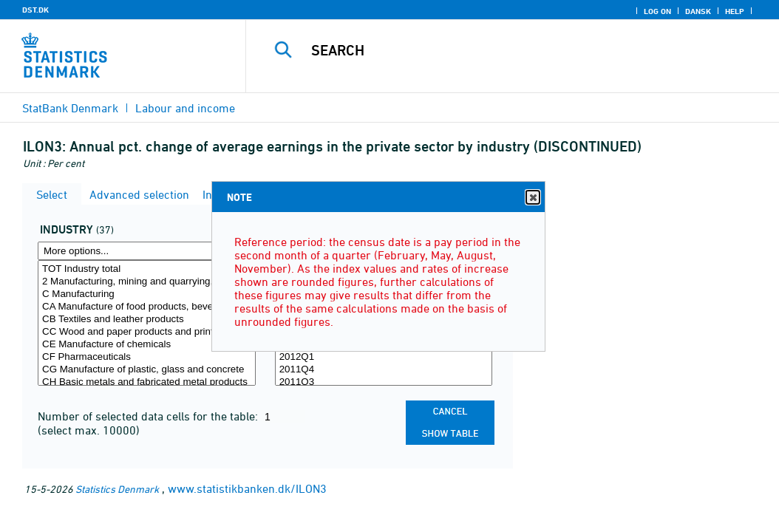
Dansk (698, 11)
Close (532, 198)
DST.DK (35, 10)
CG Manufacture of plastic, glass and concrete (147, 370)
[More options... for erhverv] (147, 251)
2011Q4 (384, 370)
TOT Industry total (147, 269)
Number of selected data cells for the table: (149, 416)
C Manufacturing (147, 294)
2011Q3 (384, 382)
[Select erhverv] (147, 323)
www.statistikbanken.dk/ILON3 (247, 488)
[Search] (516, 50)
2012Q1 (384, 357)
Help (735, 11)
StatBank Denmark (70, 108)
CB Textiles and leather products (147, 320)
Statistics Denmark (117, 489)
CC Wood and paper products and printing (147, 332)
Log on (657, 11)
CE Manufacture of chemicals (147, 345)
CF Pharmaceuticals (147, 357)
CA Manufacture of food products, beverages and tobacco (147, 307)
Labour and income (185, 108)
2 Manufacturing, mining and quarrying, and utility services (147, 282)
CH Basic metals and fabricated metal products (147, 382)
